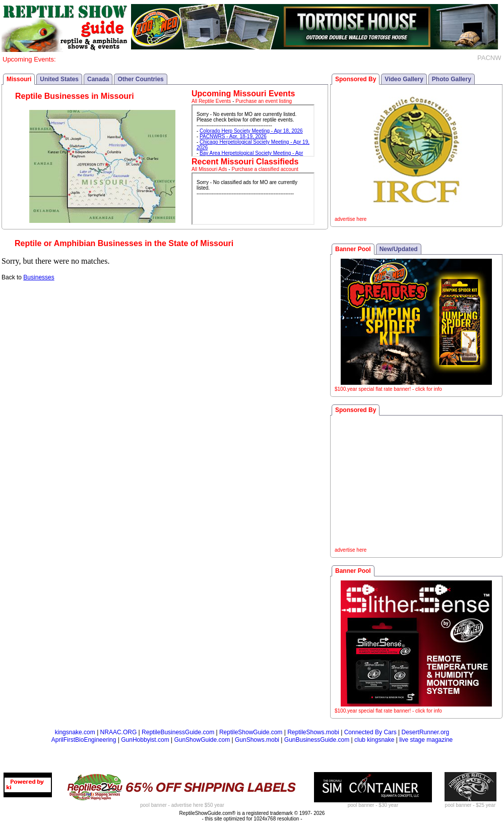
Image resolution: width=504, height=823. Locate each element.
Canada (98, 79)
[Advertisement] (416, 483)
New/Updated (399, 249)
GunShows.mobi (257, 740)
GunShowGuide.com (202, 740)
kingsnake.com (75, 732)
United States (59, 79)
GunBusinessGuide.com (317, 740)
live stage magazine (426, 740)
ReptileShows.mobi (313, 732)
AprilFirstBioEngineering (84, 740)
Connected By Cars (370, 732)
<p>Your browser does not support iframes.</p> (253, 131)
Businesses (39, 277)
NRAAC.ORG (119, 732)
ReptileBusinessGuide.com (178, 732)
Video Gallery (404, 79)
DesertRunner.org (426, 732)
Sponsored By (356, 79)
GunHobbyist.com (145, 740)
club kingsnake (374, 740)
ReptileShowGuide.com (251, 732)
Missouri (19, 79)
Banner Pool (353, 249)
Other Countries (140, 79)
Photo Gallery (452, 79)
